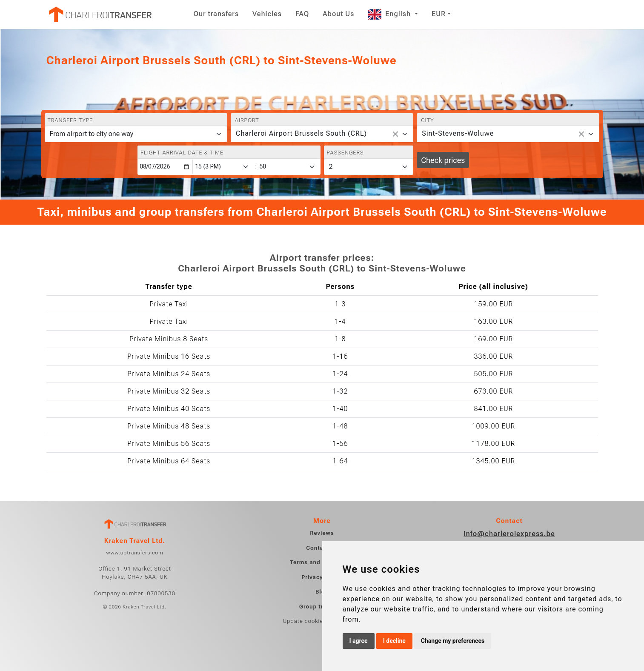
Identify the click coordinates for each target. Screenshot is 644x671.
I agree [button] (359, 641)
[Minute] (289, 167)
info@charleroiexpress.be (509, 534)
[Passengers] (369, 167)
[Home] (100, 14)
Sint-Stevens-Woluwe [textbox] (458, 133)
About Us (338, 14)
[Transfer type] (136, 134)
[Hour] (223, 167)
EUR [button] (439, 14)
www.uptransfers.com (135, 553)
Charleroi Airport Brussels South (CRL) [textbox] (301, 133)
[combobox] (322, 134)
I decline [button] (394, 641)
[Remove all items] (395, 134)
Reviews (322, 533)
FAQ (302, 14)
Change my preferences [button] (453, 641)
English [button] (390, 14)
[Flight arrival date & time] (165, 167)
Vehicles (267, 14)
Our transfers (216, 14)
